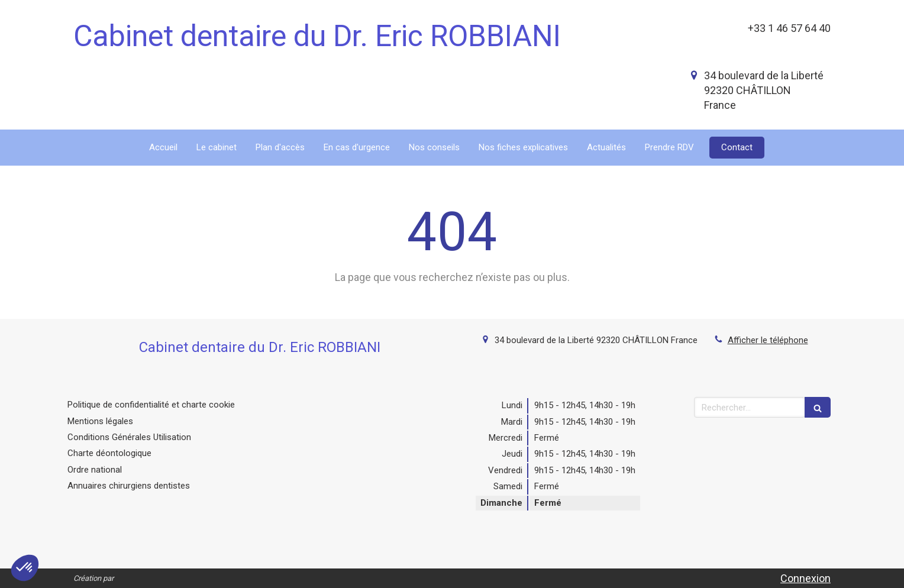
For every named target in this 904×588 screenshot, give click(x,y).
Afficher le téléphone (768, 340)
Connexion (805, 578)
